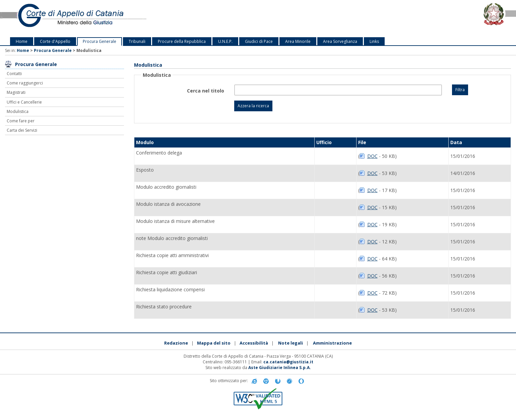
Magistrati (16, 92)
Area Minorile (298, 41)
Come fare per (21, 121)
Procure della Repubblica (182, 41)
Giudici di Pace (259, 41)
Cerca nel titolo (206, 91)
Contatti (14, 74)
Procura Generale (100, 41)
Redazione (176, 343)
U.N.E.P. (225, 41)
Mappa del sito (214, 343)
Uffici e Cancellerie (24, 102)
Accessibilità (254, 343)
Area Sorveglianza (340, 41)
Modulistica (18, 111)
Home (22, 41)
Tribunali (137, 41)
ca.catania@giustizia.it (288, 362)
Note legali (291, 343)
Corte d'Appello (55, 41)
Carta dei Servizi (22, 130)
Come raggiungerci (25, 83)
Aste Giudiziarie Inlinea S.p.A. (280, 368)
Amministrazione (332, 343)
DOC (372, 156)
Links (374, 41)
